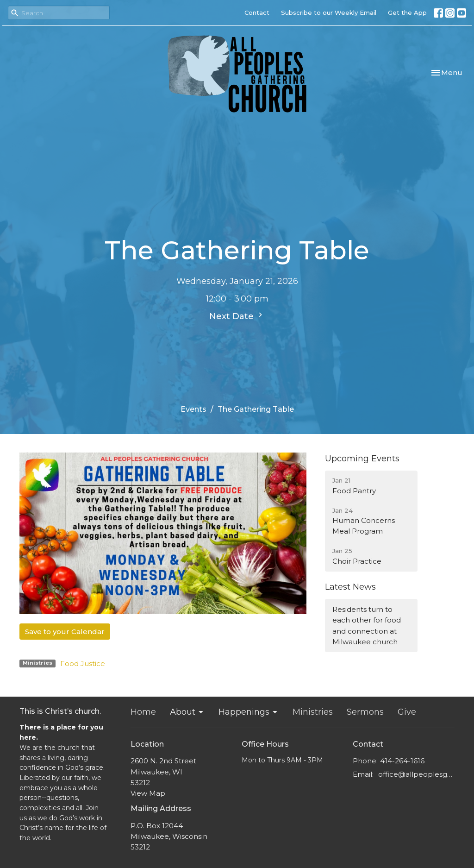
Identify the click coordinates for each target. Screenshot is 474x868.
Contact (257, 13)
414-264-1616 (402, 761)
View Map (148, 793)
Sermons (365, 712)
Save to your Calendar (65, 632)
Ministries (313, 712)
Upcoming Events (362, 459)
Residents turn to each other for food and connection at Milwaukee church (367, 626)
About (187, 712)
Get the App (407, 13)
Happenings (249, 712)
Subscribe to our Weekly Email (329, 13)
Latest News (350, 587)
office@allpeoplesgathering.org (416, 774)
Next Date (237, 316)
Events (193, 409)
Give (407, 712)
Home (143, 712)
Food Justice (83, 664)
